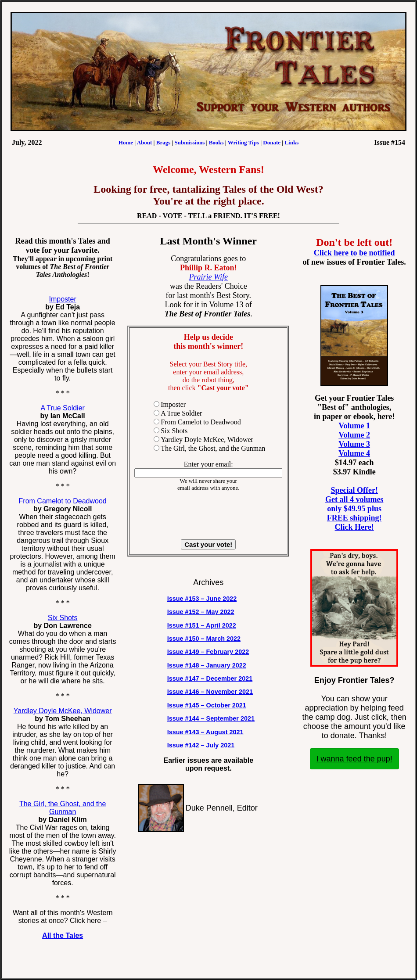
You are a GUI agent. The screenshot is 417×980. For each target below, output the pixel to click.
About (145, 142)
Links (291, 142)
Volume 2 (354, 435)
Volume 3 (354, 444)
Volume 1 (354, 426)
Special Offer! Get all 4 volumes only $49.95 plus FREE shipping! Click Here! (354, 509)
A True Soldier (63, 408)
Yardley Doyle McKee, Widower (63, 711)
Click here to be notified (354, 253)
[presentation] (208, 516)
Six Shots (63, 618)
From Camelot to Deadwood (63, 501)
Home (126, 142)
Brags (164, 142)
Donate (272, 142)
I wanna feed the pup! (354, 759)
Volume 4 (354, 453)
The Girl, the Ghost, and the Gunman (63, 808)
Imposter (63, 299)
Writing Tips (243, 142)
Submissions (190, 142)
